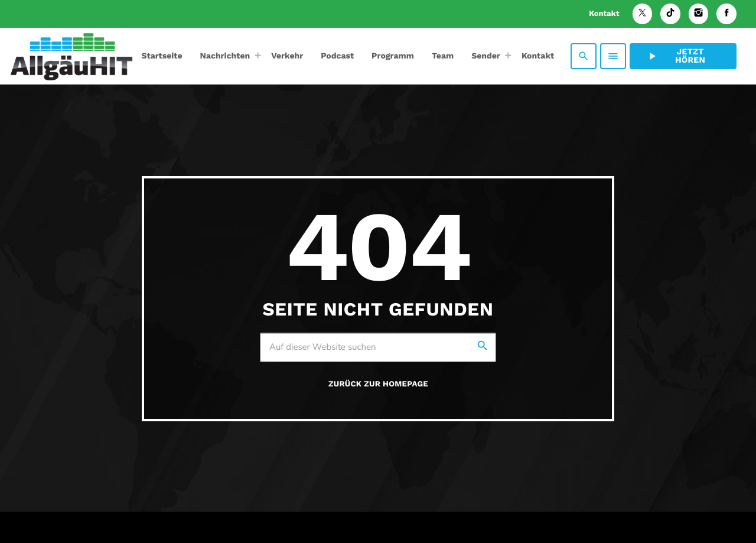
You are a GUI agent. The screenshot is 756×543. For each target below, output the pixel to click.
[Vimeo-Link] (71, 56)
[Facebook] (726, 14)
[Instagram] (699, 14)
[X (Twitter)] (643, 14)
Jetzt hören (676, 56)
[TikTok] (670, 14)
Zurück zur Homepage (378, 384)
